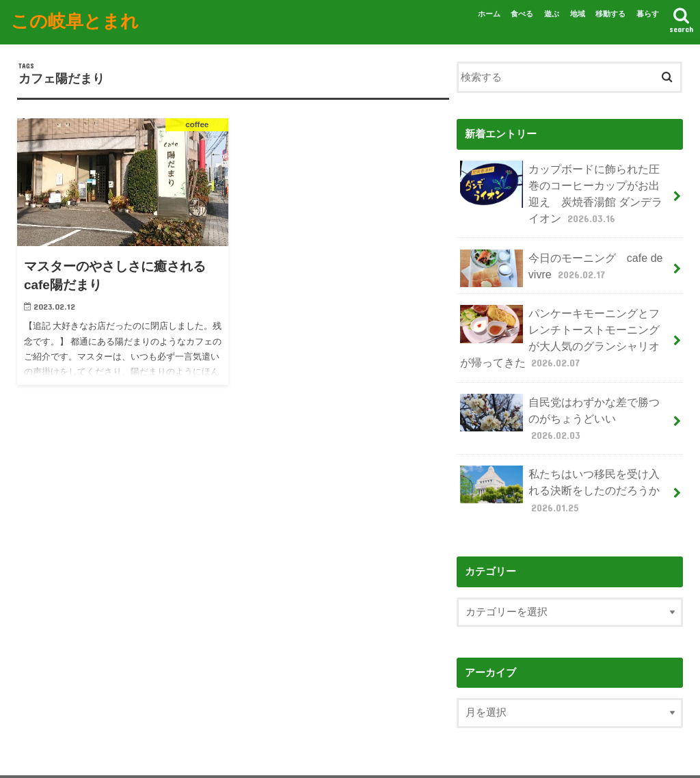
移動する (610, 14)
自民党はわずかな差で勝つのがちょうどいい (560, 396)
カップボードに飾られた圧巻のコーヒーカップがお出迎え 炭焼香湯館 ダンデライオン (565, 189)
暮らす (648, 14)
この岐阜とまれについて (77, 756)
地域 (578, 14)
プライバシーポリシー (270, 756)
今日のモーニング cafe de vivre (556, 260)
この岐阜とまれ (75, 19)
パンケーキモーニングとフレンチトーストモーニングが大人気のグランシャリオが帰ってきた (560, 325)
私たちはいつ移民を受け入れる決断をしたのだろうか (560, 453)
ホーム (489, 14)
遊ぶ (552, 14)
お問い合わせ (176, 756)
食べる (522, 14)
